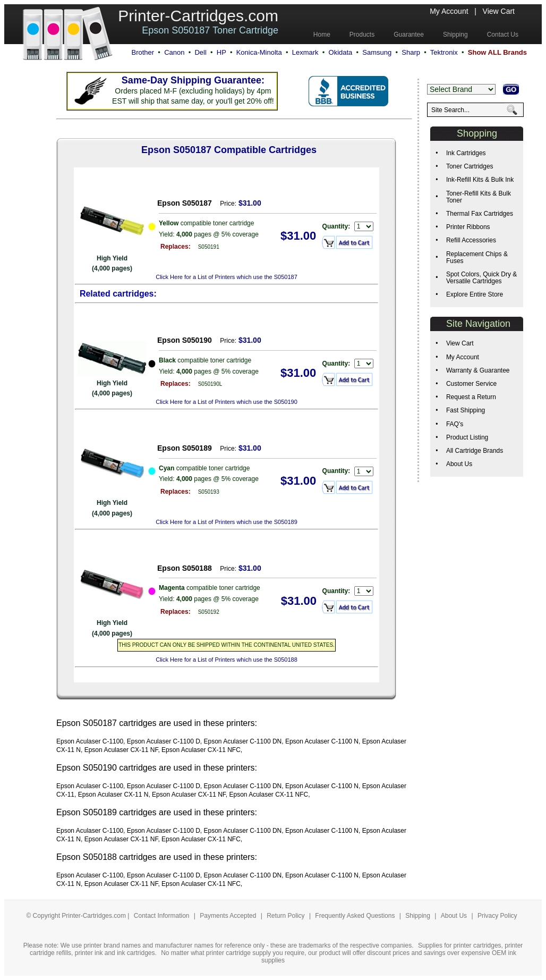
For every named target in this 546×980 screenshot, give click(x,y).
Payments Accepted (229, 916)
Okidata (341, 52)
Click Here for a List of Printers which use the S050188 (227, 660)
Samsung (377, 52)
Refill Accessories (471, 240)
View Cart (499, 11)
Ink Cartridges (466, 153)
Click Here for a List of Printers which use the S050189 (227, 522)
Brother (143, 52)
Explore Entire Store (475, 294)
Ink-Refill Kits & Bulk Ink (480, 180)
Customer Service (471, 384)
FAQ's (455, 424)
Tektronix (444, 52)
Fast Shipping (466, 410)
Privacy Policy (497, 916)
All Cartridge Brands (475, 451)
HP (221, 52)
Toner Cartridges (470, 166)
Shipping (418, 916)
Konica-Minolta (259, 52)
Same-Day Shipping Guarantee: (193, 80)
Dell (200, 52)
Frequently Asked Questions (356, 916)
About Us (459, 464)
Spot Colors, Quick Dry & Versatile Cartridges (481, 278)
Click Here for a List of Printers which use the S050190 (227, 402)
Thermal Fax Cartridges (480, 214)
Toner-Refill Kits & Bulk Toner (479, 197)
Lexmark (305, 52)
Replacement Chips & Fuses (477, 257)
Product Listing (467, 437)
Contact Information (162, 916)
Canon (174, 52)
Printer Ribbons (468, 227)
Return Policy (287, 916)
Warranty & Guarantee (478, 370)
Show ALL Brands (497, 52)
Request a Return (471, 397)
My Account (449, 11)
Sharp (411, 52)
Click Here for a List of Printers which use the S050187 (227, 277)
